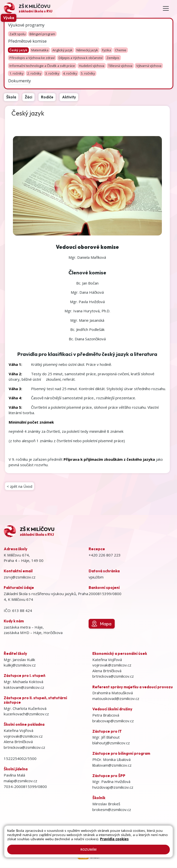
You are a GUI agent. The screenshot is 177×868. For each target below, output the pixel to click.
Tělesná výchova (120, 66)
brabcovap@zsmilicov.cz (113, 721)
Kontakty (130, 835)
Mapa (102, 624)
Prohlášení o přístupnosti (68, 840)
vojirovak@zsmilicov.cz (23, 736)
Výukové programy (26, 25)
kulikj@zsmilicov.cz (20, 665)
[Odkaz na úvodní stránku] (28, 8)
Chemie (121, 50)
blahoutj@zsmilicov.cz (111, 743)
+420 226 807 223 (105, 555)
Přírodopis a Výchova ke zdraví (32, 58)
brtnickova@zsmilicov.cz (24, 748)
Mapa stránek (108, 835)
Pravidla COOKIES (105, 840)
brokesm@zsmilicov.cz (112, 810)
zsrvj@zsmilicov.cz (20, 577)
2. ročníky (34, 74)
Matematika (40, 50)
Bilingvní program (42, 34)
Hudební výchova (92, 66)
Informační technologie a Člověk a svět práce (42, 66)
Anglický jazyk (62, 50)
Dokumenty (19, 80)
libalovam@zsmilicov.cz (112, 765)
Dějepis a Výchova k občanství (81, 58)
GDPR (127, 840)
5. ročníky (88, 74)
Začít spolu (18, 34)
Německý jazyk (87, 50)
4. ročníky (70, 74)
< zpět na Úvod (20, 486)
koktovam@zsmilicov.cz (24, 688)
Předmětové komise (27, 41)
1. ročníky (16, 74)
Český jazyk (18, 50)
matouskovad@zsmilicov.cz (116, 699)
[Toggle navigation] (166, 8)
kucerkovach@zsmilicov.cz (26, 714)
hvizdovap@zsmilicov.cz (113, 787)
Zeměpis (113, 58)
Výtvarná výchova (149, 66)
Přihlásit (147, 835)
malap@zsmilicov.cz (20, 781)
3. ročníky (52, 74)
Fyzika (106, 50)
